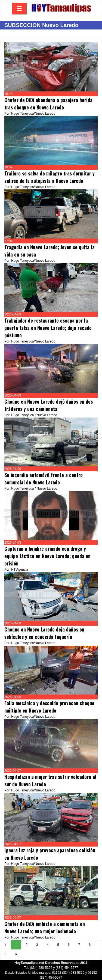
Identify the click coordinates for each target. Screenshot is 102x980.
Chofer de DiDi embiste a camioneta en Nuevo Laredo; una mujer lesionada (45, 927)
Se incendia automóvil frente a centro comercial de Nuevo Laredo (44, 479)
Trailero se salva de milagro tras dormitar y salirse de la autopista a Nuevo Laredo (50, 177)
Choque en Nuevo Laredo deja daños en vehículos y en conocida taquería (44, 633)
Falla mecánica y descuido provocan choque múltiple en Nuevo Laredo (49, 707)
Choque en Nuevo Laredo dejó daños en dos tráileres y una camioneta (49, 405)
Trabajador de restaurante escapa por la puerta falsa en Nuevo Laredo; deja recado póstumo (48, 328)
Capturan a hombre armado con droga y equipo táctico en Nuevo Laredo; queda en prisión (47, 556)
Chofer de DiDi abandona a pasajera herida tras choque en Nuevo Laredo (48, 104)
